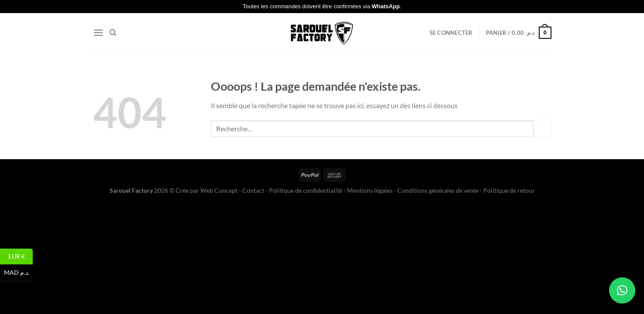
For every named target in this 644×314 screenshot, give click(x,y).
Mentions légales (370, 190)
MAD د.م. (19, 273)
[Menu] (98, 32)
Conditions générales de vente (438, 190)
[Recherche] (113, 33)
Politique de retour (509, 190)
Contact (253, 190)
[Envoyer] (542, 128)
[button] (622, 290)
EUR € (21, 257)
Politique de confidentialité (306, 190)
